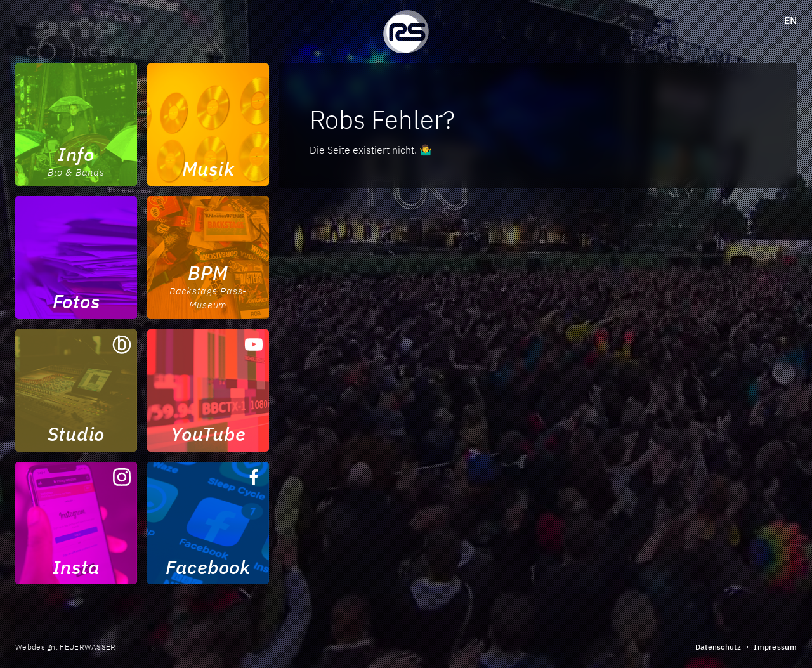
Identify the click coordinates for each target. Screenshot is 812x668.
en (790, 20)
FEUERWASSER (88, 647)
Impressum (775, 647)
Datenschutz (718, 647)
